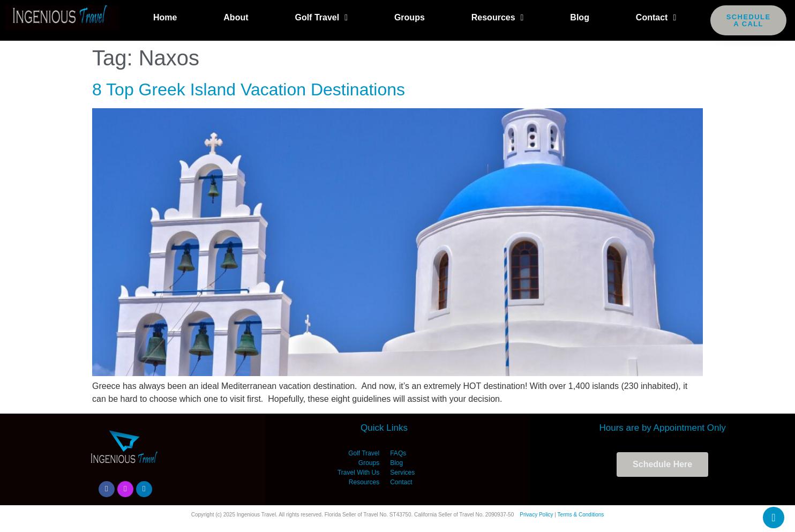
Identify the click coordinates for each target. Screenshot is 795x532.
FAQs (398, 453)
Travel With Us (358, 473)
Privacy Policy (536, 515)
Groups (410, 17)
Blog (580, 17)
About (236, 17)
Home (165, 17)
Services (402, 473)
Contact (656, 18)
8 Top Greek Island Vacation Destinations (249, 89)
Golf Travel (321, 18)
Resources (498, 18)
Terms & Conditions (581, 515)
